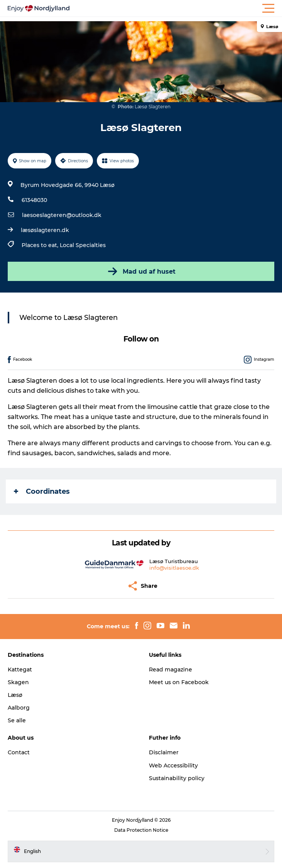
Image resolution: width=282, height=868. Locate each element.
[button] (176, 8)
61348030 (34, 200)
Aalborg (19, 708)
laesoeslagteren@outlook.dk (62, 215)
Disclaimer (164, 752)
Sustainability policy (177, 778)
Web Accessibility (173, 765)
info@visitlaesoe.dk (174, 568)
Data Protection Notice (141, 830)
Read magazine (171, 670)
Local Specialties (83, 245)
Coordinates (42, 491)
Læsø (15, 695)
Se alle (17, 720)
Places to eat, (41, 245)
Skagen (18, 682)
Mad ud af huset (141, 271)
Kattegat (20, 670)
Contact (19, 752)
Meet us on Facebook (179, 682)
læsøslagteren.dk (45, 230)
